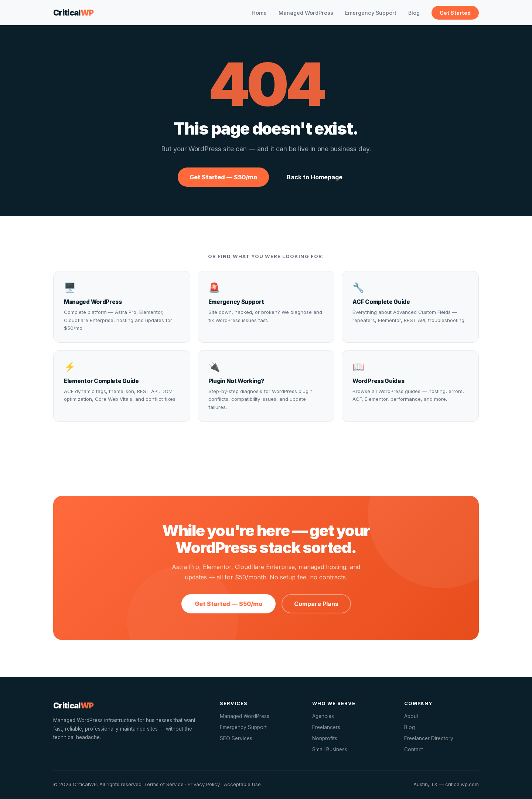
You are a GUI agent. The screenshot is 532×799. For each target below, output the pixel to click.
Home (259, 13)
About (411, 716)
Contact (414, 749)
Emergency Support (371, 13)
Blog (414, 13)
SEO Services (236, 738)
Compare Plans (316, 604)
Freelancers (326, 727)
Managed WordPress (306, 13)
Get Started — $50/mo (223, 177)
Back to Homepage (315, 177)
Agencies (323, 716)
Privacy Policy (204, 784)
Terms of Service (164, 784)
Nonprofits (325, 738)
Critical (74, 13)
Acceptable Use (242, 784)
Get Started (455, 13)
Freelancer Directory (429, 738)
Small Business (330, 749)
